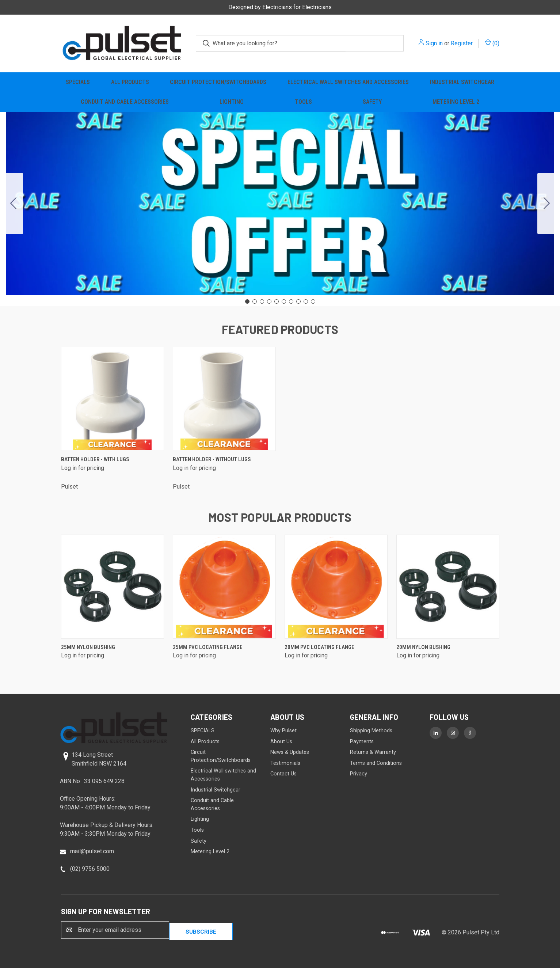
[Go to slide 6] (284, 301)
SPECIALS (78, 82)
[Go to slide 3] (262, 301)
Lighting (232, 102)
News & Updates (290, 752)
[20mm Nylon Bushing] (448, 587)
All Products (130, 82)
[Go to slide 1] (247, 301)
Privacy (359, 774)
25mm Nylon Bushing (88, 647)
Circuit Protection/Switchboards (218, 82)
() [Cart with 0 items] (492, 43)
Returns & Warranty (373, 752)
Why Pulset (283, 731)
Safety (372, 102)
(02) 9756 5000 (90, 869)
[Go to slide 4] (269, 301)
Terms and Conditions (376, 763)
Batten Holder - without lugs (212, 459)
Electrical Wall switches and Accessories (348, 82)
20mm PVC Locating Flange (319, 647)
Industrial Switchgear (462, 82)
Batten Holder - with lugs (95, 459)
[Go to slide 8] (298, 301)
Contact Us (283, 774)
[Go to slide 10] (14, 204)
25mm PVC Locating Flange (208, 647)
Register (462, 43)
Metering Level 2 (456, 102)
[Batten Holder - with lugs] (113, 399)
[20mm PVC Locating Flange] (336, 587)
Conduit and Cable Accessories (125, 102)
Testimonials (285, 763)
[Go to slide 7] (291, 301)
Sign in (434, 43)
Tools (303, 102)
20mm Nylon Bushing (423, 647)
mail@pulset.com (92, 851)
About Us (281, 742)
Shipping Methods (371, 731)
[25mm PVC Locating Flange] (224, 587)
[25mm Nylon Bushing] (113, 587)
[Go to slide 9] (306, 301)
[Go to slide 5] (277, 301)
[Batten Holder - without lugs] (224, 399)
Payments (362, 742)
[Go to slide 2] (547, 204)
